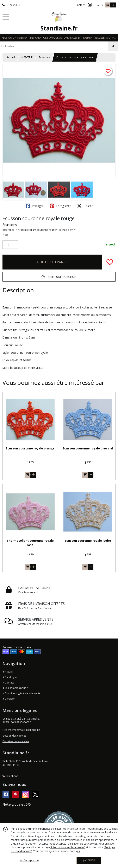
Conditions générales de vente (21, 693)
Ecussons (44, 57)
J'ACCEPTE (89, 860)
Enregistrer (60, 206)
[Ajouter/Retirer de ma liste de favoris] (110, 262)
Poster (85, 206)
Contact (80, 5)
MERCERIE (27, 57)
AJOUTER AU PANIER (52, 262)
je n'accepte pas (30, 860)
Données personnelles (16, 741)
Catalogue (10, 677)
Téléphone (10, 776)
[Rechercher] (113, 46)
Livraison (9, 699)
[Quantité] (10, 245)
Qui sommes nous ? (15, 688)
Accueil (11, 57)
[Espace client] (90, 5)
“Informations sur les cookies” (68, 847)
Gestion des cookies (14, 736)
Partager (35, 206)
